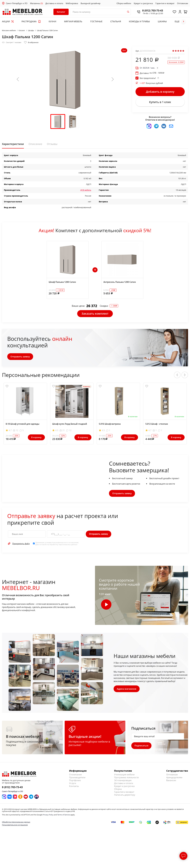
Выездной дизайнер (91, 3)
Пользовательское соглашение (15, 825)
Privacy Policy (48, 815)
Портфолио (75, 781)
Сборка (118, 790)
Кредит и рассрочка (143, 3)
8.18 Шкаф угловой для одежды (22, 425)
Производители (77, 778)
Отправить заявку (20, 357)
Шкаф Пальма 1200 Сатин (62, 282)
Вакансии (171, 781)
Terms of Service (64, 815)
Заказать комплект (95, 314)
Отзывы (52, 145)
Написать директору (125, 795)
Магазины (36, 3)
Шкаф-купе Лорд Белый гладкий (70, 425)
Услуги (73, 784)
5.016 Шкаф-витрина (110, 425)
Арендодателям (174, 778)
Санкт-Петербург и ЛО (17, 3)
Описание (35, 145)
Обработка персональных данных (16, 823)
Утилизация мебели (124, 775)
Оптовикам (183, 3)
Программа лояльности (126, 778)
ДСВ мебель (86, 191)
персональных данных (68, 545)
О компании (75, 775)
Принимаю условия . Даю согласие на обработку (57, 544)
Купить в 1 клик (160, 102)
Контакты (74, 787)
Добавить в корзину (160, 92)
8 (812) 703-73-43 (152, 10)
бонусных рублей (151, 83)
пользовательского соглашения (65, 543)
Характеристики (13, 145)
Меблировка (72, 3)
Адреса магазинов (127, 689)
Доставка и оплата (54, 3)
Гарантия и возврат (165, 3)
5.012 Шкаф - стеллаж (157, 425)
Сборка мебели (124, 3)
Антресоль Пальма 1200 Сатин (120, 282)
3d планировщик (123, 781)
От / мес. (147, 68)
